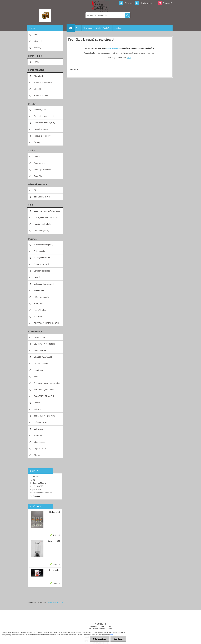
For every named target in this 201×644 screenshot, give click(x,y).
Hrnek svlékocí (55, 570)
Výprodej (38, 41)
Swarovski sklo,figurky (44, 245)
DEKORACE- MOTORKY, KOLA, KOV (47, 324)
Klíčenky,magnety (42, 297)
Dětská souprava (41, 129)
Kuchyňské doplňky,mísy (44, 123)
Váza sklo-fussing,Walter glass (47, 211)
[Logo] (45, 15)
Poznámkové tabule (42, 224)
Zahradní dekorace (42, 271)
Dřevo (37, 190)
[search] (127, 15)
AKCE (36, 35)
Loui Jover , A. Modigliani (44, 344)
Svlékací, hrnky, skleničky (45, 116)
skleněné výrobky (41, 230)
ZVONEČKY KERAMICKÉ (44, 396)
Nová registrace (147, 3)
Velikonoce (39, 429)
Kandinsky (38, 370)
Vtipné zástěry (40, 442)
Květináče (38, 317)
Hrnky (37, 62)
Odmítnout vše (100, 639)
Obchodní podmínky (104, 28)
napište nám (36, 489)
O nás (78, 28)
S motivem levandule (43, 82)
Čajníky (37, 142)
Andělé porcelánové (42, 170)
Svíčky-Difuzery (41, 422)
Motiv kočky (39, 76)
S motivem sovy (41, 95)
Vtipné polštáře (41, 448)
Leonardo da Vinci (42, 363)
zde (129, 57)
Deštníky (38, 277)
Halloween (39, 435)
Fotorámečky (40, 251)
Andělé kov (39, 176)
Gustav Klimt (39, 337)
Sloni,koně (38, 303)
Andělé (37, 156)
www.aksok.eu (113, 48)
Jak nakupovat (88, 28)
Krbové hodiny (40, 310)
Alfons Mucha (40, 350)
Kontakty (117, 28)
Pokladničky (39, 290)
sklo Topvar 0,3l (54, 512)
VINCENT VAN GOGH (43, 357)
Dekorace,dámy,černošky (45, 284)
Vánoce (37, 403)
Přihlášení (129, 3)
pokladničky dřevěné (43, 197)
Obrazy (37, 455)
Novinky (37, 48)
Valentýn (38, 409)
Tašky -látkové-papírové (44, 416)
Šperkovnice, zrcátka (43, 264)
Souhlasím (118, 639)
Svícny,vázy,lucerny (42, 258)
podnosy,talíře (40, 110)
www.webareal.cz (55, 602)
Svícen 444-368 (54, 541)
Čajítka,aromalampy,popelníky (47, 383)
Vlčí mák (38, 89)
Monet (37, 376)
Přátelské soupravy (42, 136)
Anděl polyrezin (41, 163)
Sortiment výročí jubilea (44, 390)
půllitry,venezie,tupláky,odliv (46, 217)
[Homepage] (72, 28)
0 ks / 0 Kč (168, 3)
